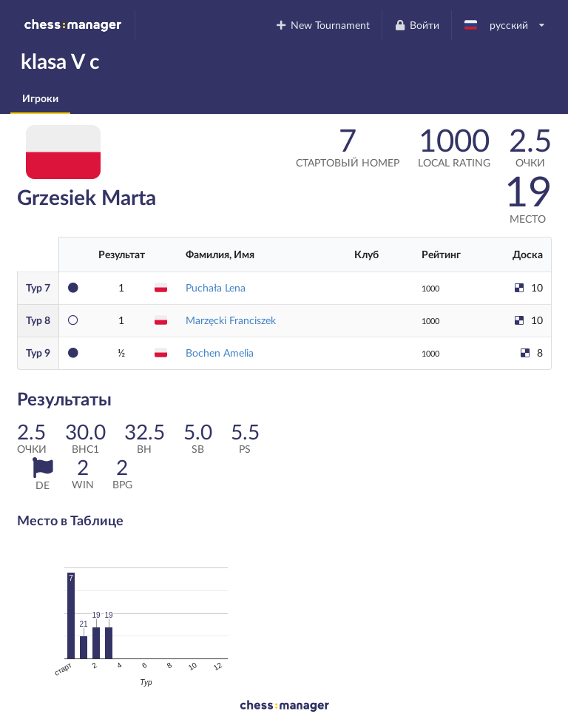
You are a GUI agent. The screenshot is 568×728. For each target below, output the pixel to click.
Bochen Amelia (220, 353)
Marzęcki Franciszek (231, 320)
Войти (416, 25)
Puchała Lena (216, 287)
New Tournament (323, 25)
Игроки (40, 98)
